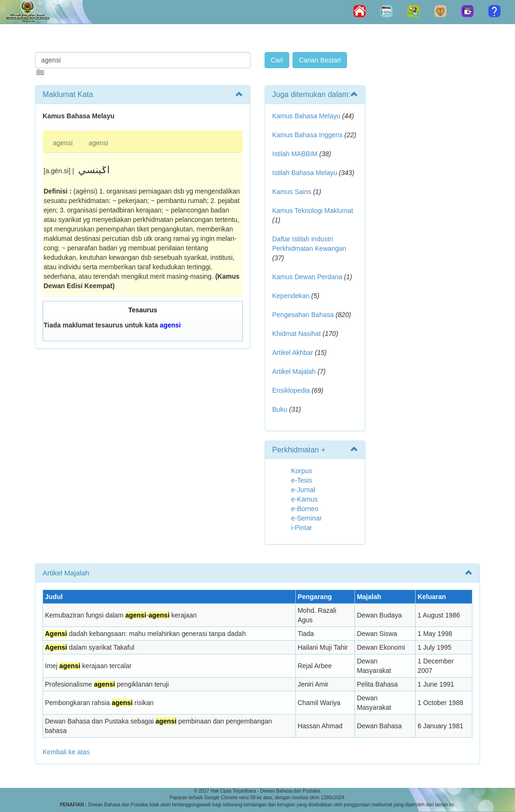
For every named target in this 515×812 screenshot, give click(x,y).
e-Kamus (304, 499)
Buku (280, 409)
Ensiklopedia (291, 390)
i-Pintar (302, 528)
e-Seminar (306, 518)
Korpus (302, 471)
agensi (63, 143)
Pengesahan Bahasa (303, 315)
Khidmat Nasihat (297, 334)
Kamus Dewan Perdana (307, 277)
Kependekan (291, 296)
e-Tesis (302, 480)
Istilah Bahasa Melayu (305, 173)
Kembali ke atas (66, 752)
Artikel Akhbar (293, 353)
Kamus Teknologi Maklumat (313, 211)
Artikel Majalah (294, 371)
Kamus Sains (292, 192)
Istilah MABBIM (295, 154)
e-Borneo (305, 509)
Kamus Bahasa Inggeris (307, 135)
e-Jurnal (303, 490)
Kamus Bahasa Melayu (307, 116)
